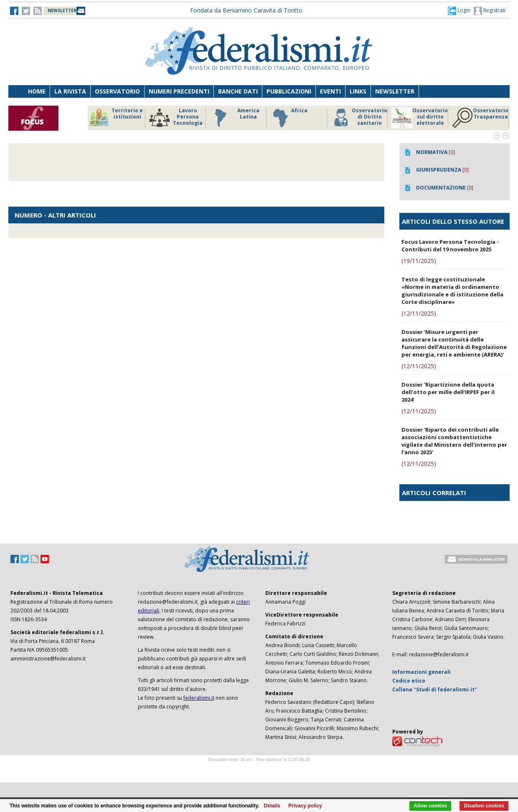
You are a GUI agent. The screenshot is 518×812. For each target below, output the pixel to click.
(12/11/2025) (419, 313)
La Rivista (70, 91)
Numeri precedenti (179, 91)
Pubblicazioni (289, 91)
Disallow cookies (484, 806)
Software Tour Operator (259, 769)
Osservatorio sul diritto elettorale (420, 118)
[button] (459, 10)
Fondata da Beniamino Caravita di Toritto (246, 10)
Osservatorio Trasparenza (480, 118)
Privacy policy (305, 806)
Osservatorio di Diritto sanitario (359, 118)
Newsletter (395, 91)
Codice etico (409, 681)
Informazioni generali (422, 672)
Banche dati (238, 91)
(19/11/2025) (419, 261)
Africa (289, 118)
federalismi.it (199, 698)
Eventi (330, 91)
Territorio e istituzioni (116, 118)
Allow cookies (430, 806)
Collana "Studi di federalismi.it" (435, 689)
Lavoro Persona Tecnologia (176, 118)
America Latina (235, 118)
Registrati (490, 11)
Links (358, 91)
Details (272, 806)
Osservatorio (117, 91)
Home (37, 91)
